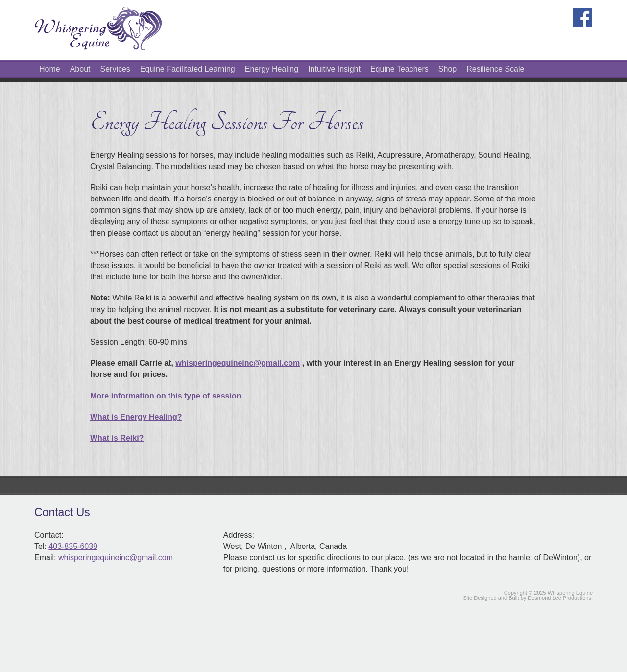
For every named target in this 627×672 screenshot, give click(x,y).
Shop (447, 69)
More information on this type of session (166, 396)
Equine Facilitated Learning (188, 69)
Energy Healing (272, 69)
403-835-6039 (73, 546)
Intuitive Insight (334, 69)
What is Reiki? (117, 438)
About (80, 69)
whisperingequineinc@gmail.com (238, 363)
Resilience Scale (495, 69)
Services (115, 69)
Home (50, 69)
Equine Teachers (399, 69)
